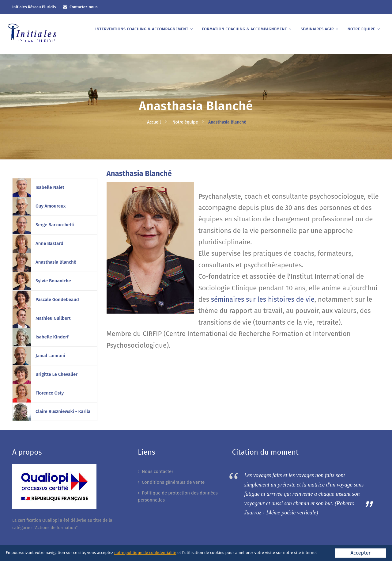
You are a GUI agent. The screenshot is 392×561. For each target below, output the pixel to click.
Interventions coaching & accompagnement (142, 29)
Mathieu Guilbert (53, 318)
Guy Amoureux (51, 206)
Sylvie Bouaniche (53, 281)
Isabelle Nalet (50, 187)
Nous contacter (158, 471)
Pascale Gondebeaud (57, 300)
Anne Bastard (49, 243)
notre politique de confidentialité (145, 553)
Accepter (360, 553)
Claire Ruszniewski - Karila (63, 411)
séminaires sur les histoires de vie (263, 299)
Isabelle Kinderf (52, 337)
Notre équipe (362, 29)
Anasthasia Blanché (227, 122)
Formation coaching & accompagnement (244, 29)
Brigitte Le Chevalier (57, 374)
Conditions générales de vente (173, 482)
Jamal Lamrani (50, 356)
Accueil (154, 122)
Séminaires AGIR (317, 29)
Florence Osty (50, 393)
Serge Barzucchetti (55, 225)
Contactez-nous (84, 7)
